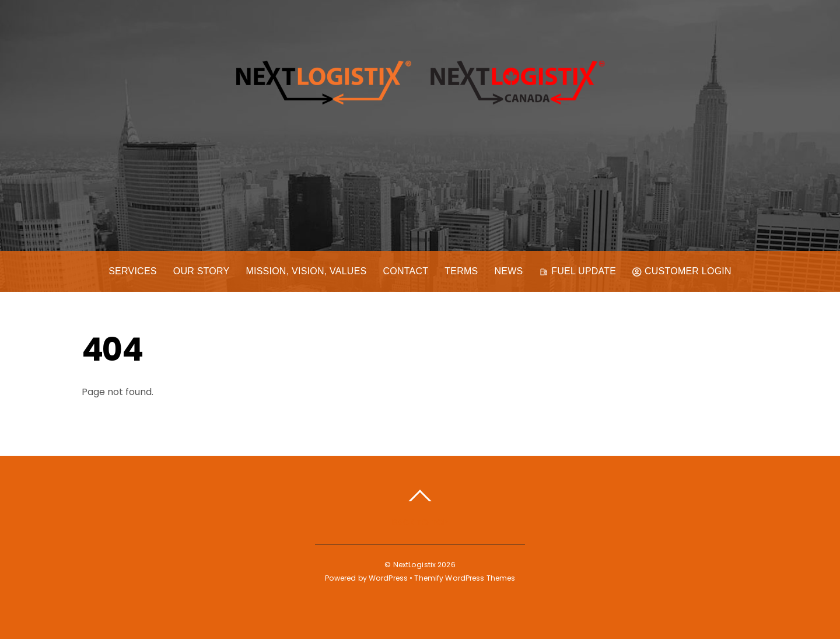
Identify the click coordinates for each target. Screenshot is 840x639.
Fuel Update (577, 271)
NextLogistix (414, 565)
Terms (461, 271)
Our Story (202, 271)
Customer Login (682, 271)
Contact (405, 271)
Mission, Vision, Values (306, 271)
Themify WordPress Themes (465, 578)
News (509, 271)
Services (133, 271)
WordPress (388, 578)
